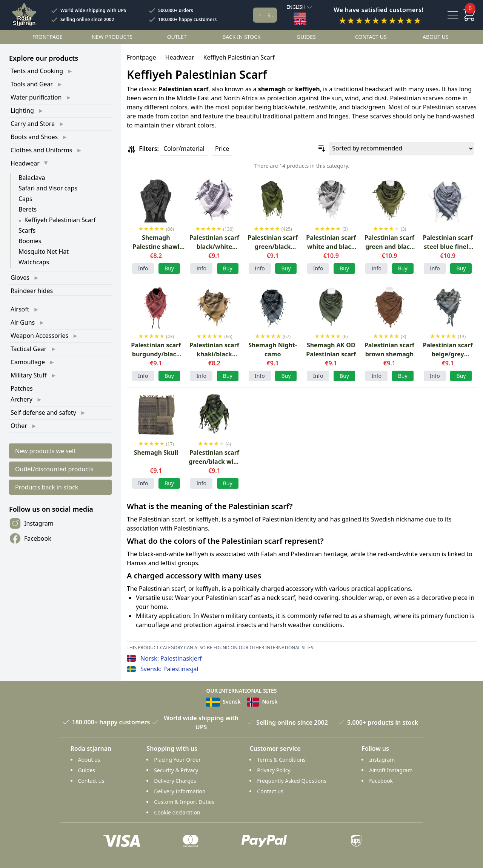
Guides (306, 37)
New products (112, 37)
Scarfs (27, 230)
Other (19, 426)
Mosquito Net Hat (44, 252)
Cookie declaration (177, 812)
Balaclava (32, 178)
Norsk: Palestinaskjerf (171, 658)
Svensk (223, 702)
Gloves (20, 278)
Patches (22, 388)
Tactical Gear (28, 349)
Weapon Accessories (39, 336)
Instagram (31, 523)
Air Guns (23, 322)
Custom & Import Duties (184, 802)
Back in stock (241, 37)
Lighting (22, 110)
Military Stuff (29, 375)
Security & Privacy (176, 770)
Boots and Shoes (34, 137)
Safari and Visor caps (48, 188)
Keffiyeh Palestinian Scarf (60, 220)
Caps (25, 199)
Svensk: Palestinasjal (169, 669)
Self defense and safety (43, 413)
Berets (28, 209)
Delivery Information (180, 791)
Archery (22, 399)
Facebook (30, 538)
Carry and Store (33, 124)
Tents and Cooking (37, 71)
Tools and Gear (32, 84)
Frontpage (48, 37)
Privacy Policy (274, 770)
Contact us (371, 37)
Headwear (25, 163)
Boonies (30, 241)
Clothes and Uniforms (41, 150)
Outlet (177, 37)
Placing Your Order (177, 760)
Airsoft (20, 309)
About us (436, 37)
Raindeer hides (32, 291)
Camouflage (28, 362)
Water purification (36, 97)
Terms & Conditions (281, 760)
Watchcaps (34, 262)
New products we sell (45, 451)
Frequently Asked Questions (292, 781)
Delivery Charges (175, 781)
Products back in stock (47, 487)
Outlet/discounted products (54, 469)
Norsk (262, 702)
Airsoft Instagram (391, 770)
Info (143, 268)
